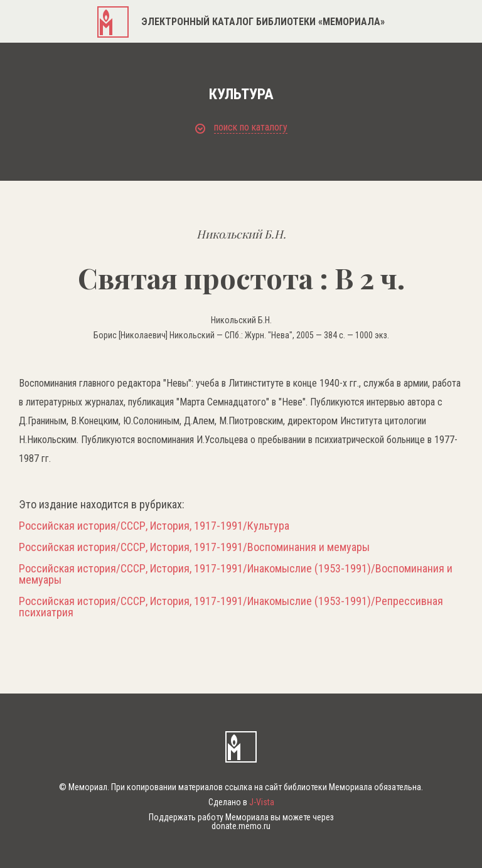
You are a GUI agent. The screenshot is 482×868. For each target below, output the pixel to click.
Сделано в (241, 802)
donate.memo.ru (241, 826)
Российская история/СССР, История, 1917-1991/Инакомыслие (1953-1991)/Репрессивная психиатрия (231, 607)
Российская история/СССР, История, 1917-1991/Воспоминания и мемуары (194, 547)
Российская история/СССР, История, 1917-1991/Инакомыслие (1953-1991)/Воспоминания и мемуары (236, 574)
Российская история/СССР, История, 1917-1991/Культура (154, 526)
